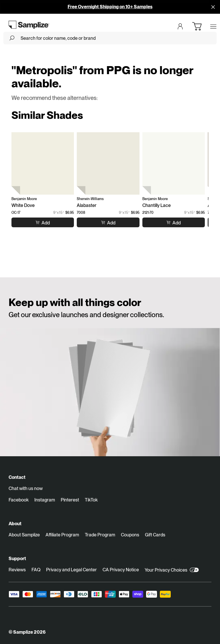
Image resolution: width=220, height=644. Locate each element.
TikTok (91, 500)
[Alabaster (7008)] (108, 163)
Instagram (45, 500)
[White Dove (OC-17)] (43, 163)
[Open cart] (197, 26)
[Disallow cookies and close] (213, 7)
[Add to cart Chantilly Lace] (174, 223)
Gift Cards (155, 535)
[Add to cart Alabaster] (108, 223)
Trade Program (100, 535)
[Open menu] (213, 26)
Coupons (130, 535)
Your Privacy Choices (172, 570)
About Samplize (24, 535)
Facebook (19, 500)
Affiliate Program (62, 535)
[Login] (180, 26)
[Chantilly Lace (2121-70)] (174, 163)
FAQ (36, 570)
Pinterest (70, 500)
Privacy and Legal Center (71, 570)
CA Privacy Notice (121, 570)
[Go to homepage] (29, 25)
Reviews (17, 570)
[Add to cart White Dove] (43, 223)
